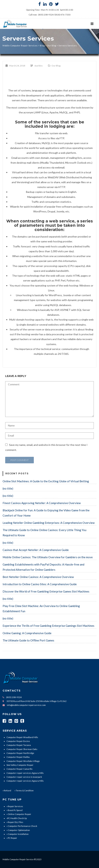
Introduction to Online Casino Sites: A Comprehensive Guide (40, 584)
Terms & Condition (25, 790)
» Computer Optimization (18, 830)
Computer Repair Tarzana (19, 745)
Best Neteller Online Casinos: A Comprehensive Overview (38, 577)
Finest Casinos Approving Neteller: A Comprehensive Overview (42, 503)
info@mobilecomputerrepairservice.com (26, 705)
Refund (8, 790)
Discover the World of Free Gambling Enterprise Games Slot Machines (46, 591)
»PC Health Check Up (17, 818)
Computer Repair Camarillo (19, 769)
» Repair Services (15, 806)
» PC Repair (12, 838)
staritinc (39, 66)
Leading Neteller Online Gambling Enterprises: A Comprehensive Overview (49, 523)
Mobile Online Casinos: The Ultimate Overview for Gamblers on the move (48, 557)
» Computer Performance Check (22, 826)
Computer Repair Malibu (18, 757)
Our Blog (56, 66)
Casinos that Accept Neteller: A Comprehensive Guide (36, 550)
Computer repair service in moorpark (24, 777)
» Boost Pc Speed (14, 810)
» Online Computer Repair (19, 814)
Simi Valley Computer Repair (20, 765)
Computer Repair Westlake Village (23, 761)
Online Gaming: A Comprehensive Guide (27, 633)
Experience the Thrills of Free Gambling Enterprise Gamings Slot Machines (48, 626)
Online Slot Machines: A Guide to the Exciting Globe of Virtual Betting (46, 481)
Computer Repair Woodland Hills (22, 737)
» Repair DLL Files (15, 822)
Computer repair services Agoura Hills (25, 773)
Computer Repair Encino (18, 741)
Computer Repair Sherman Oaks (22, 749)
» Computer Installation (18, 834)
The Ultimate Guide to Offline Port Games (28, 640)
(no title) (8, 488)
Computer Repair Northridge (20, 753)
